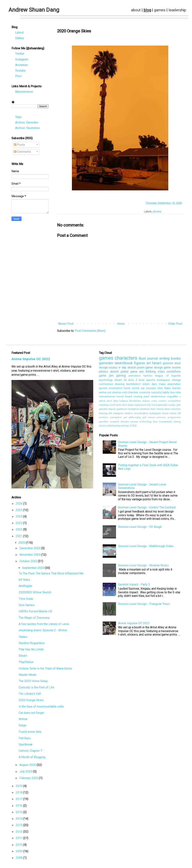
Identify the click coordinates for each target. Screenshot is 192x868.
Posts (19, 146)
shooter (125, 423)
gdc (179, 406)
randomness (158, 398)
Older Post (175, 325)
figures (139, 364)
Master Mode (28, 676)
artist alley (112, 402)
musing (138, 398)
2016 (19, 807)
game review (172, 369)
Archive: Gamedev (27, 124)
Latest (19, 34)
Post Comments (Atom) (90, 332)
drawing (120, 385)
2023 (19, 524)
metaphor (118, 414)
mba (178, 394)
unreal (135, 389)
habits (166, 394)
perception (116, 418)
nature (173, 414)
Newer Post (66, 325)
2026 (19, 505)
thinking (151, 373)
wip (143, 389)
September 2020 (34, 569)
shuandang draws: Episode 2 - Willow (43, 631)
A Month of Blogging (32, 758)
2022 (19, 531)
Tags (18, 118)
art (149, 364)
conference (106, 385)
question (104, 423)
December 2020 (30, 549)
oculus (113, 369)
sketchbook (124, 364)
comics (162, 402)
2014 (19, 820)
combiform (174, 373)
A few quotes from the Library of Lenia (44, 625)
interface (176, 410)
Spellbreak (26, 746)
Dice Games (27, 606)
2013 (19, 826)
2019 (19, 787)
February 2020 (29, 779)
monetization (141, 414)
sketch (114, 373)
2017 (19, 800)
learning (103, 414)
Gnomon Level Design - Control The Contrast (147, 509)
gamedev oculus (167, 406)
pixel (146, 398)
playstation (174, 385)
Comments (22, 153)
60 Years (24, 581)
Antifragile (25, 587)
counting (104, 406)
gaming (121, 377)
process (161, 418)
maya (162, 385)
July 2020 (26, 773)
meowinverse (107, 398)
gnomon (168, 364)
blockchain (135, 402)
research (114, 423)
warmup (125, 427)
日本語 (133, 427)
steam (118, 381)
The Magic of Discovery (34, 619)
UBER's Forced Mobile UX (35, 612)
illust (142, 359)
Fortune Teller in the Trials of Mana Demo (45, 670)
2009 (19, 852)
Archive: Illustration (28, 129)
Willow (23, 720)
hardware (145, 410)
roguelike (172, 398)
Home (121, 325)
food (154, 406)
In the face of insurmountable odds (41, 708)
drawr (131, 406)
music (165, 414)
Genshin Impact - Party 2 (134, 586)
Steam (23, 657)
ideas (167, 410)
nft (179, 414)
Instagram (22, 61)
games (160, 10)
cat (109, 394)
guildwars (122, 410)
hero (153, 410)
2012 (19, 833)
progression (174, 418)
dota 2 (133, 381)
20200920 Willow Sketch (35, 593)
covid (112, 406)
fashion (148, 377)
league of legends (168, 377)
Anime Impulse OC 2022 (31, 360)
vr (119, 369)
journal (153, 359)
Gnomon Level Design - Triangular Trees (144, 605)
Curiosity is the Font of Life (36, 688)
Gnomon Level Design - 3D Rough (140, 528)
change (176, 381)
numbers (104, 418)
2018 (19, 794)
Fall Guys (25, 739)
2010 (19, 846)
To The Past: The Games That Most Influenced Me (51, 574)
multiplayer (155, 414)
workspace (163, 381)
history (160, 410)
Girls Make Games (169, 389)
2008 (19, 859)
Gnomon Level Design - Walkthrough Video (146, 547)
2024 (19, 518)
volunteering (113, 427)
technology (146, 423)
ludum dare (150, 385)
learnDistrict (133, 385)
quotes (103, 389)
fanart (157, 364)
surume (134, 423)
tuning (177, 423)
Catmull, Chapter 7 (30, 752)
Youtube (20, 72)
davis (119, 406)
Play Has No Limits (31, 650)
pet (125, 418)
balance (124, 402)
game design (154, 369)
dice (125, 406)
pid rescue (149, 418)
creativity (145, 394)
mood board (124, 398)
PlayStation (26, 663)
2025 (19, 511)
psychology (106, 381)
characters (126, 359)
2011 (19, 839)
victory (102, 427)
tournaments (166, 423)
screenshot (115, 389)
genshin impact (107, 410)
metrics (129, 414)
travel (127, 389)
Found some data (30, 733)
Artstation (21, 66)
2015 (19, 813)
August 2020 (28, 766)
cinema (116, 394)
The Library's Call (30, 695)
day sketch (129, 369)
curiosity (156, 394)
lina (172, 394)
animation (134, 377)
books (176, 359)
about (136, 10)
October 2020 (29, 562)
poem (141, 369)
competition (174, 402)
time (155, 423)
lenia (142, 381)
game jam (106, 377)
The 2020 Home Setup (33, 682)
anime (103, 394)
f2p (149, 406)
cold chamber (130, 394)
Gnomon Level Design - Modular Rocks (143, 567)
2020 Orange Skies (31, 701)
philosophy (135, 418)
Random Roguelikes (32, 644)
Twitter (20, 55)
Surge (23, 726)
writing (164, 359)
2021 (19, 537)
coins (154, 402)
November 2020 (30, 556)
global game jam (132, 373)
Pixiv (18, 77)
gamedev (106, 364)
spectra (151, 381)
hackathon (133, 410)
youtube (151, 389)
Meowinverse (24, 93)
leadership (177, 10)
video (161, 373)
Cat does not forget (31, 714)
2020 (22, 544)
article (102, 402)
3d (125, 381)
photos (157, 213)
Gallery (20, 39)
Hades (23, 638)
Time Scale (26, 600)
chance (146, 402)
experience (140, 406)
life (110, 414)
